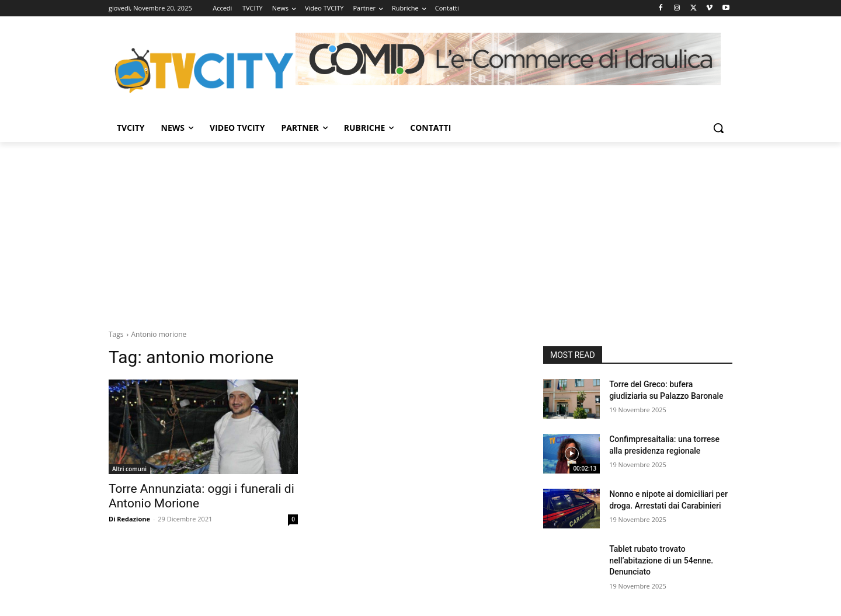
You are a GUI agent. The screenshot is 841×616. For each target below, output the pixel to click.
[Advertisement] (420, 229)
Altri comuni (129, 469)
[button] (718, 128)
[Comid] (508, 59)
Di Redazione (129, 519)
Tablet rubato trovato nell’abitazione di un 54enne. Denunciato (661, 560)
